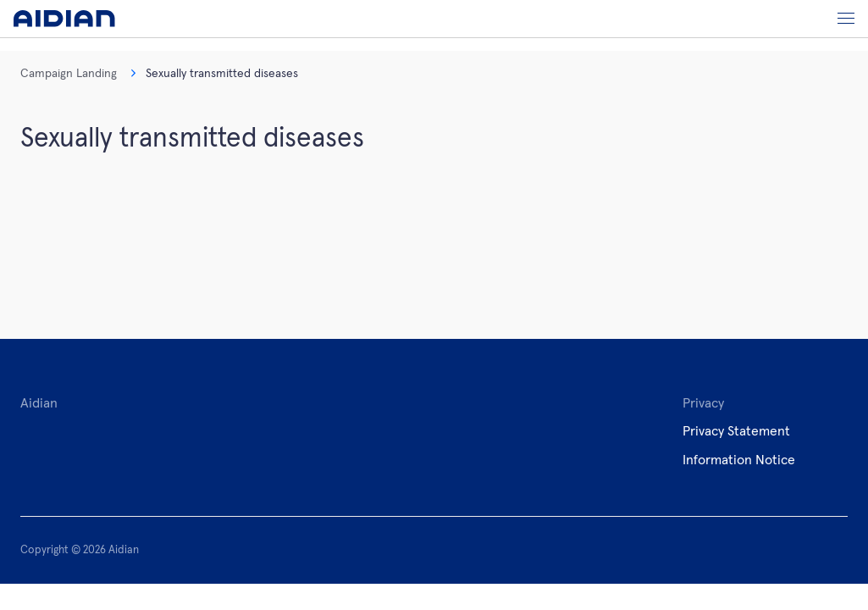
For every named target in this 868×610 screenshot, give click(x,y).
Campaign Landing (69, 74)
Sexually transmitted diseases (214, 74)
